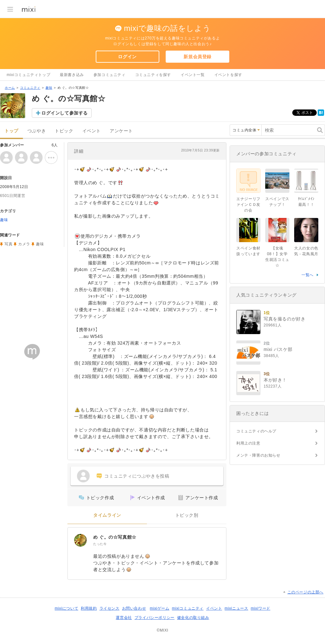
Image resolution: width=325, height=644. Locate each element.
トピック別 (187, 515)
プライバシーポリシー (155, 618)
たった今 (100, 544)
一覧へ (308, 275)
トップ (11, 131)
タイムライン (107, 515)
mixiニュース (236, 608)
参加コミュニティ (110, 75)
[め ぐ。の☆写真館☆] (80, 540)
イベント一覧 (193, 75)
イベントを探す (228, 75)
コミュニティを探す (153, 75)
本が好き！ (275, 380)
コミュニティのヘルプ (256, 431)
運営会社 (124, 618)
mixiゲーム (160, 608)
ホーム (10, 88)
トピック (64, 131)
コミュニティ (30, 88)
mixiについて (66, 608)
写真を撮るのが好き (284, 319)
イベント (92, 131)
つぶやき (37, 131)
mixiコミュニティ (188, 608)
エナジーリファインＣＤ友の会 (248, 205)
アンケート (121, 131)
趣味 (49, 88)
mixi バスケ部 (278, 349)
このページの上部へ (305, 592)
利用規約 (89, 608)
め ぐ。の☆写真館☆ (115, 537)
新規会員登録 (197, 57)
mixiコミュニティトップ (28, 75)
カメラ (24, 244)
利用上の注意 (248, 443)
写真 (8, 244)
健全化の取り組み (193, 618)
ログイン (127, 57)
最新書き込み (72, 75)
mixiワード (260, 608)
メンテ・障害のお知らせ (258, 455)
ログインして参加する (65, 113)
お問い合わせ (134, 608)
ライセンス (110, 608)
